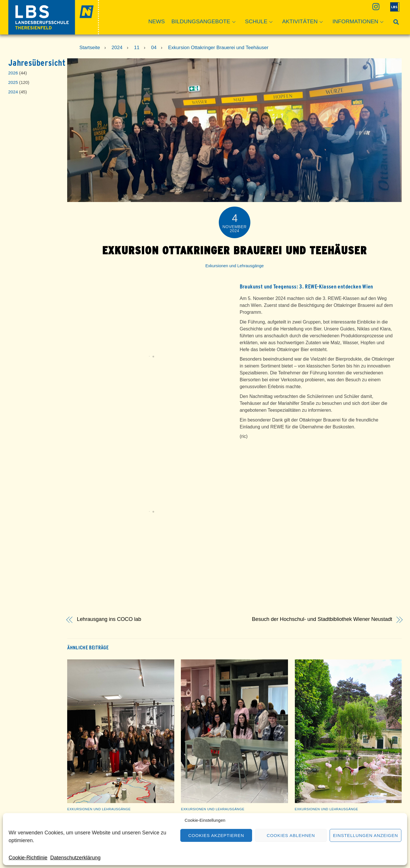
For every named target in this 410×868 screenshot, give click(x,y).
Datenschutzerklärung (75, 858)
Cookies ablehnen (291, 835)
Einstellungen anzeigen (366, 835)
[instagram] (375, 6)
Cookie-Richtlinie (28, 858)
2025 (13, 82)
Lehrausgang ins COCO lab (109, 619)
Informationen (360, 22)
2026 (13, 73)
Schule (260, 22)
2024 (13, 92)
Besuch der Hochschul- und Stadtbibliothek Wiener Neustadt (322, 619)
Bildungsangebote (205, 22)
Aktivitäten (304, 22)
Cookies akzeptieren (216, 835)
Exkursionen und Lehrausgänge (234, 266)
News (157, 21)
